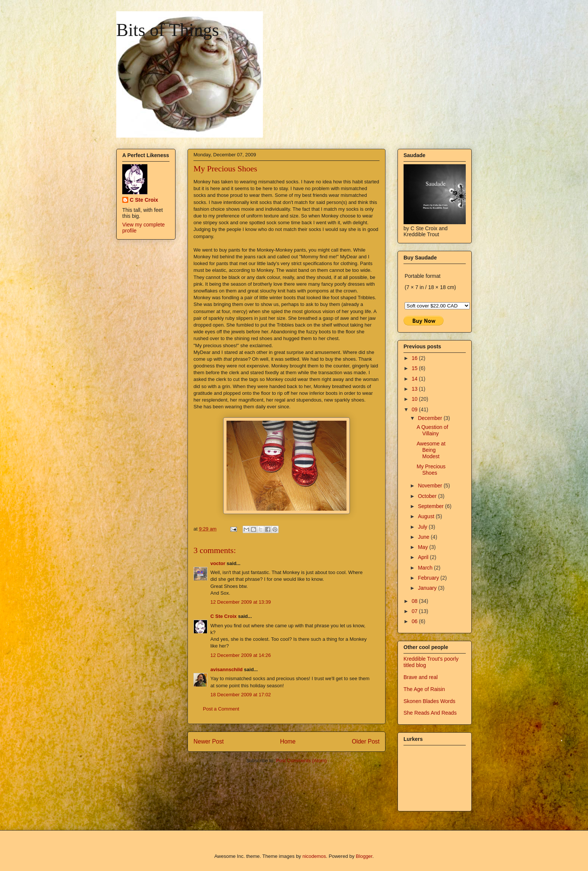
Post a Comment (221, 709)
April (424, 557)
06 (415, 621)
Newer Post (209, 741)
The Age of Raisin (424, 689)
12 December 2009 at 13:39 (241, 602)
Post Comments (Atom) (301, 761)
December (430, 418)
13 (415, 389)
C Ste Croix (223, 616)
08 (415, 601)
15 (415, 368)
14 (415, 379)
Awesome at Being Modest (431, 450)
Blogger (364, 856)
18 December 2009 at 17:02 (241, 695)
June (424, 537)
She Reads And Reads (430, 713)
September (431, 506)
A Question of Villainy (432, 430)
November (430, 486)
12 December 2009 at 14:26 (241, 655)
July (423, 527)
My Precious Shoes (431, 470)
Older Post (366, 741)
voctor (218, 563)
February (429, 578)
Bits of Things (168, 30)
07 (415, 611)
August (427, 516)
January (428, 588)
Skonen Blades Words (429, 701)
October (428, 496)
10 (415, 399)
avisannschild (226, 669)
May (423, 547)
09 (415, 409)
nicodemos (314, 856)
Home (288, 741)
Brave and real (421, 677)
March (426, 568)
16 (415, 358)
